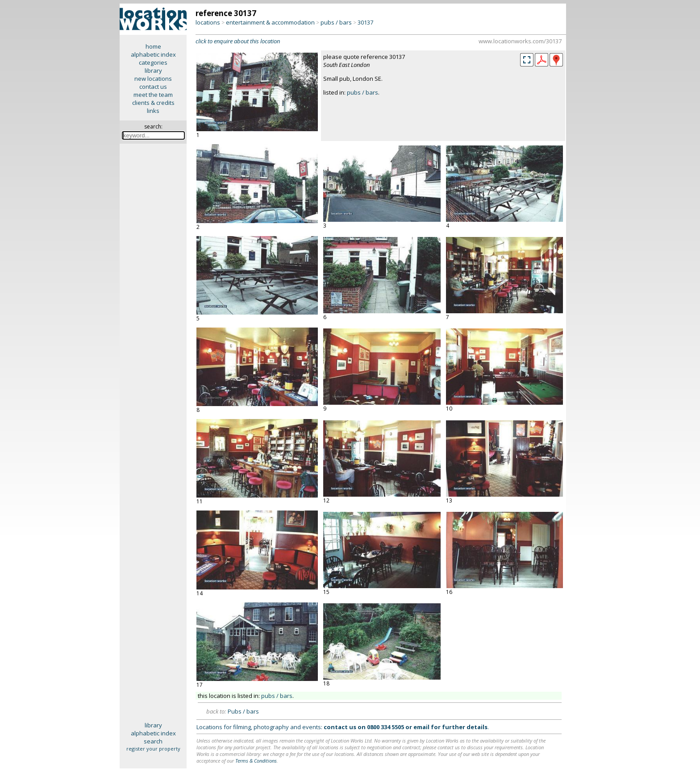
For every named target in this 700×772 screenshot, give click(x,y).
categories (153, 62)
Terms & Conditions (256, 761)
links (153, 111)
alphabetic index (153, 54)
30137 (365, 22)
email (421, 727)
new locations (153, 79)
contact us (153, 87)
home (153, 46)
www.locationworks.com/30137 (520, 41)
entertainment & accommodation (270, 22)
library (153, 71)
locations (208, 22)
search (153, 741)
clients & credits (153, 103)
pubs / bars (336, 22)
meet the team (153, 95)
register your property (153, 749)
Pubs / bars (243, 711)
